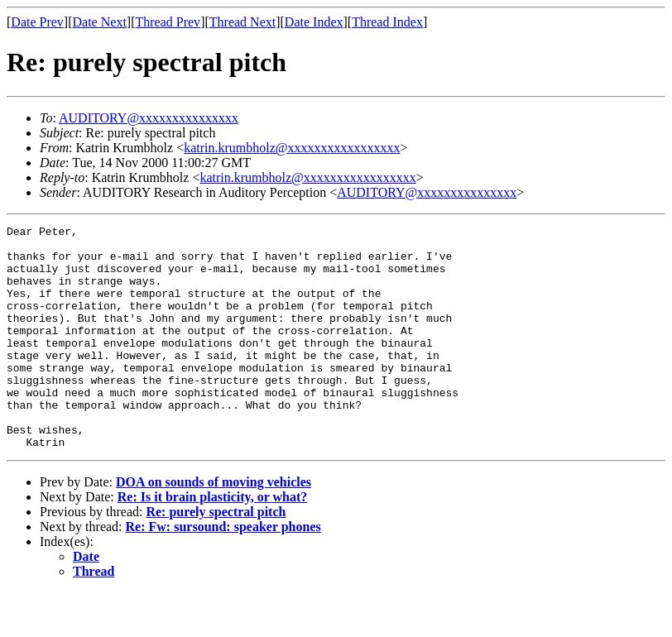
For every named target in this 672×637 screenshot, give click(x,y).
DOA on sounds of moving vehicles (214, 527)
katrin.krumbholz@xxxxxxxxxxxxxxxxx (292, 148)
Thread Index (387, 22)
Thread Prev (168, 22)
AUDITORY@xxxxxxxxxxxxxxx (149, 118)
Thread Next (242, 22)
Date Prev (37, 22)
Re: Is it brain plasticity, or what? (212, 541)
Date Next (100, 22)
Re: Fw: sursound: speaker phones (223, 571)
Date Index (314, 22)
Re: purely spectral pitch (216, 556)
